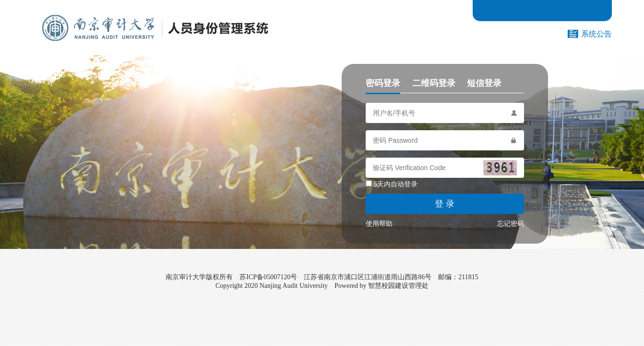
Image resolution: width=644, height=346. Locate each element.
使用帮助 (379, 224)
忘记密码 (511, 224)
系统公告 (596, 34)
